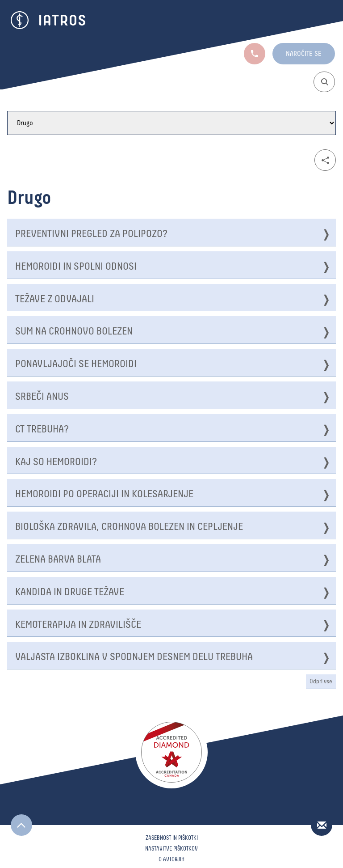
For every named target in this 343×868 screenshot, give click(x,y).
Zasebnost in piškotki (172, 838)
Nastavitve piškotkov (171, 849)
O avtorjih (171, 860)
